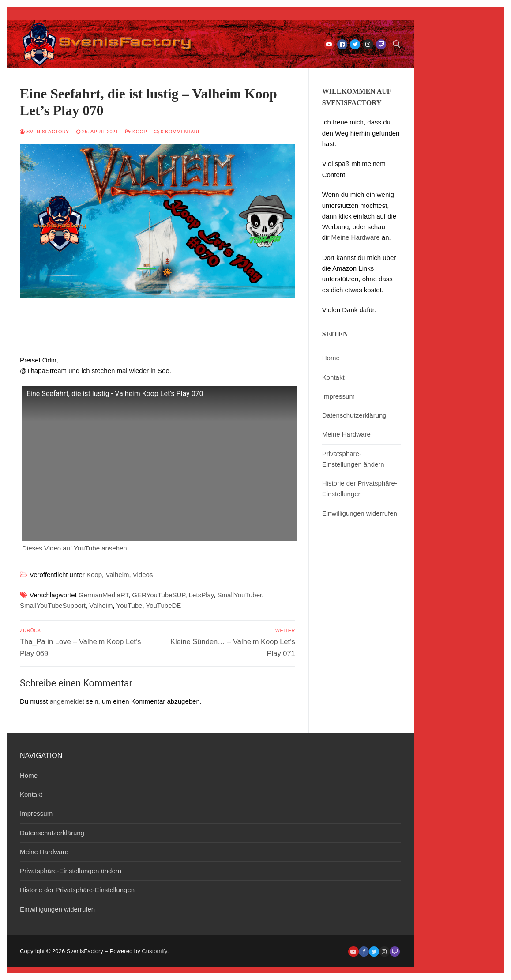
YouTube (130, 605)
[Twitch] (381, 44)
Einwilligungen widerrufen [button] (360, 513)
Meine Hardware (356, 237)
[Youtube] (329, 44)
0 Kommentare (178, 132)
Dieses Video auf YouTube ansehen (75, 548)
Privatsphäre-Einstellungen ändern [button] (353, 459)
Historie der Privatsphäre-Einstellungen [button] (360, 488)
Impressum (338, 396)
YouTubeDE (164, 605)
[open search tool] (397, 44)
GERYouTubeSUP (158, 595)
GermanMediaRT (103, 595)
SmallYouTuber (240, 595)
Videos (143, 575)
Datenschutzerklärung (354, 415)
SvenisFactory (45, 132)
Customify (154, 951)
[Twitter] (355, 44)
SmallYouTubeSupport (53, 605)
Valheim (117, 575)
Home (331, 358)
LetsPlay (201, 595)
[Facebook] (342, 44)
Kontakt (333, 377)
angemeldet (67, 701)
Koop (136, 132)
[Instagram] (368, 44)
